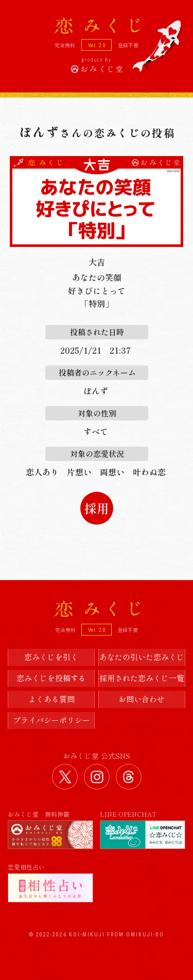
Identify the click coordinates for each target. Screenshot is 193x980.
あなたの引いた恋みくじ (142, 657)
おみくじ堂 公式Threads (129, 777)
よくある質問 (51, 699)
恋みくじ (97, 609)
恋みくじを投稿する (51, 678)
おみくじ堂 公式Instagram (97, 777)
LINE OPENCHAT (143, 830)
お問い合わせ (142, 699)
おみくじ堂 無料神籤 (50, 830)
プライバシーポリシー (51, 720)
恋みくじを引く (51, 657)
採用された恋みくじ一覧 (142, 678)
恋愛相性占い (50, 883)
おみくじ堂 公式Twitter (65, 777)
